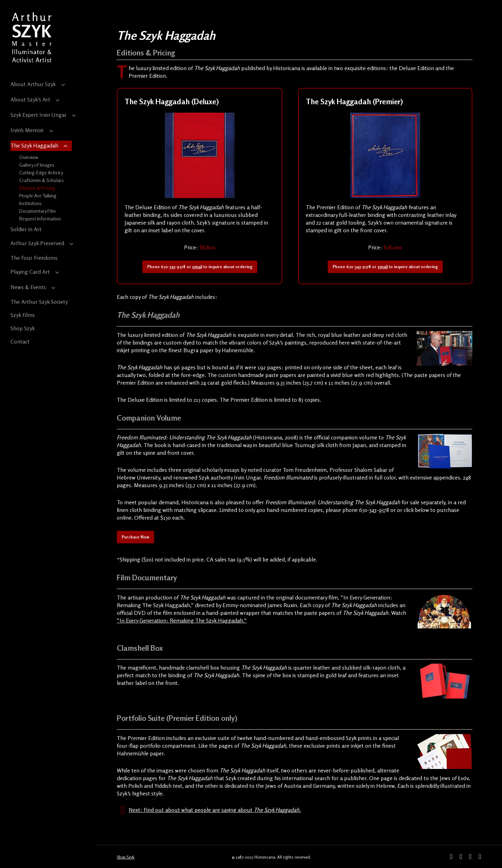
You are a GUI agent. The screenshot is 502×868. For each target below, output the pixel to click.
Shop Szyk (126, 857)
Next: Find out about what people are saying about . (215, 810)
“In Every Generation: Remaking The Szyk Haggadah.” (182, 620)
